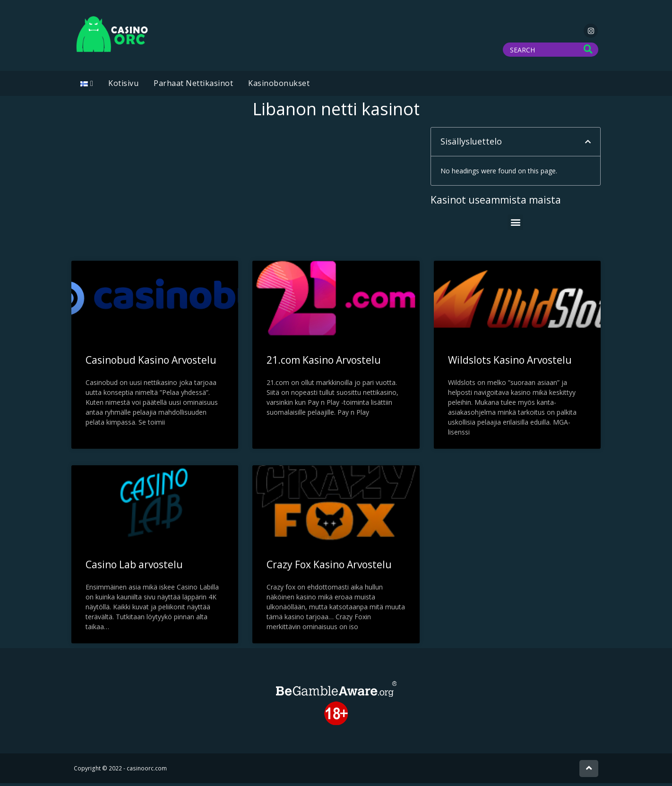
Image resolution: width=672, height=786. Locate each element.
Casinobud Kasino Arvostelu (151, 363)
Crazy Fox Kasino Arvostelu (329, 567)
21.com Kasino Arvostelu (324, 363)
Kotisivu (123, 86)
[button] (588, 145)
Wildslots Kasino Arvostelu (510, 363)
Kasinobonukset (279, 86)
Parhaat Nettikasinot (193, 86)
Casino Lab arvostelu (134, 567)
